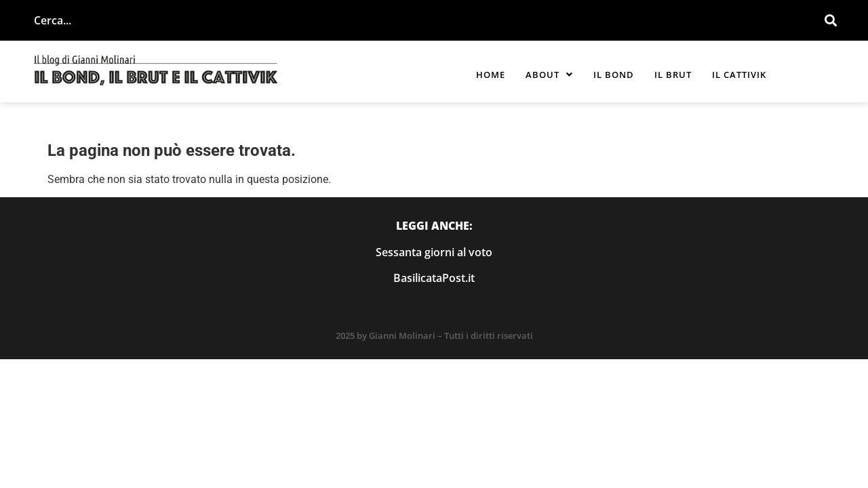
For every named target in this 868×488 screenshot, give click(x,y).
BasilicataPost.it (434, 278)
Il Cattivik (739, 75)
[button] (549, 75)
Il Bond (614, 75)
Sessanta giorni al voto (434, 252)
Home (491, 75)
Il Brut (673, 75)
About (549, 75)
